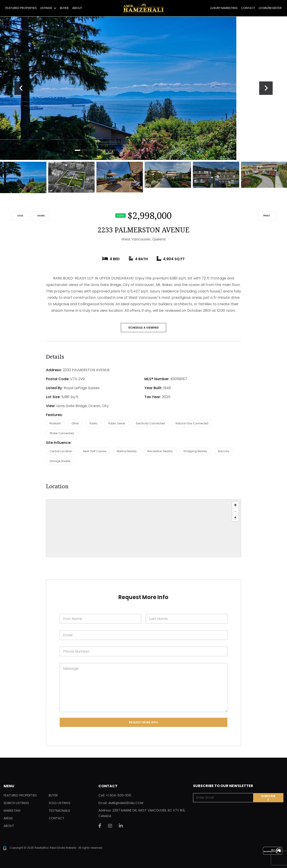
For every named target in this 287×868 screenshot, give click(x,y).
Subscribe (268, 798)
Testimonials (59, 811)
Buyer (64, 8)
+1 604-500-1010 (118, 795)
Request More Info (143, 722)
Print (267, 216)
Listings (46, 8)
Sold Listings (60, 803)
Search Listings (16, 803)
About (77, 8)
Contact (248, 8)
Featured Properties (21, 8)
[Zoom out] (235, 511)
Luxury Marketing (224, 8)
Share (41, 216)
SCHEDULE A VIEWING (143, 328)
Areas (8, 818)
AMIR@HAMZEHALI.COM (126, 803)
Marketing (12, 811)
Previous (21, 88)
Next (266, 88)
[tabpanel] (143, 88)
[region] (143, 528)
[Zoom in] (235, 505)
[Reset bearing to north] (235, 518)
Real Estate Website (63, 848)
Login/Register (270, 8)
